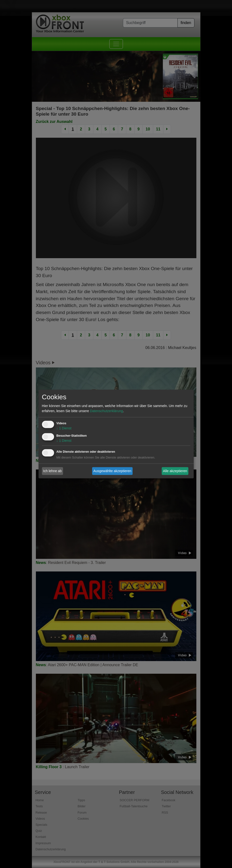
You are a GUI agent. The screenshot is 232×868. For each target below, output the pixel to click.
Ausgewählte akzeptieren (112, 471)
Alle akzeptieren (175, 471)
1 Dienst (64, 428)
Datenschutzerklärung (106, 411)
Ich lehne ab (52, 471)
